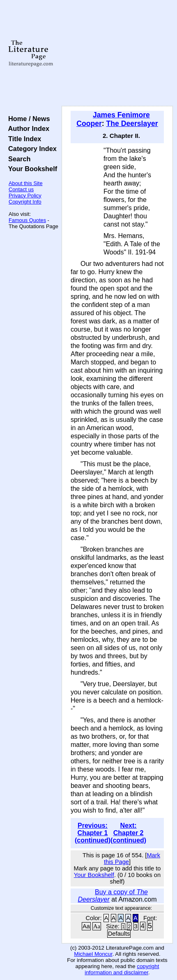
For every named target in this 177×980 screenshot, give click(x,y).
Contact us (21, 189)
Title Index (23, 139)
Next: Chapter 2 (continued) (128, 833)
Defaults (119, 934)
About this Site (26, 183)
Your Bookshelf (31, 169)
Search (17, 159)
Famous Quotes (27, 220)
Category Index (31, 149)
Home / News (27, 119)
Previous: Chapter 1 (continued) (93, 833)
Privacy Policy (25, 196)
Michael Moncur (93, 954)
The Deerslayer (132, 124)
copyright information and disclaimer (122, 969)
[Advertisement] (117, 53)
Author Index (27, 128)
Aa (86, 926)
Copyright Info (25, 202)
